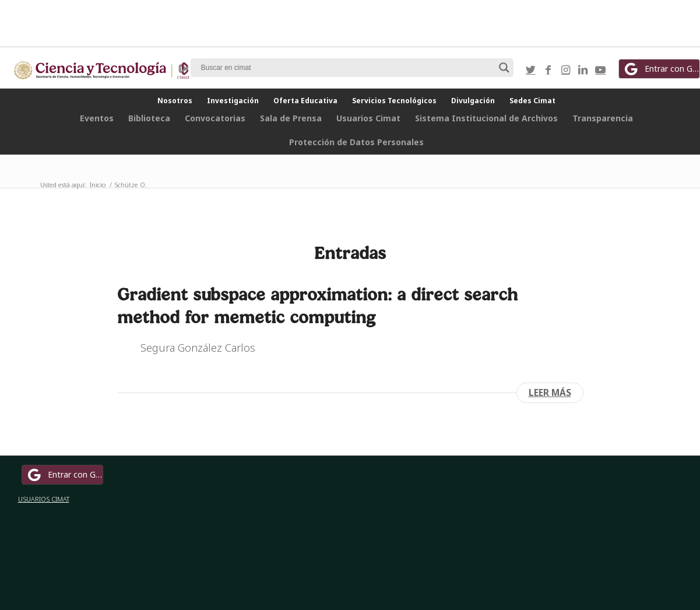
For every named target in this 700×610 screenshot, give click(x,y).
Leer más (550, 392)
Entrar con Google (64, 475)
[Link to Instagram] (565, 69)
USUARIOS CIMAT (44, 499)
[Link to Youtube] (600, 69)
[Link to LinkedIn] (583, 69)
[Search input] (347, 68)
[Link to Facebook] (548, 69)
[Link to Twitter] (530, 69)
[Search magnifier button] (504, 68)
